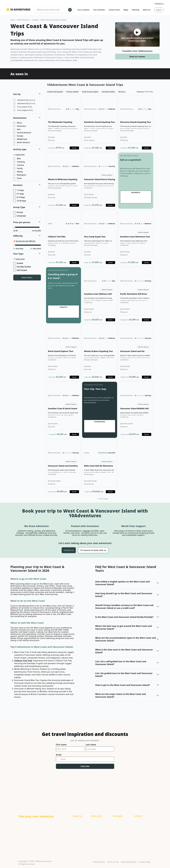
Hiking (18, 172)
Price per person (22, 222)
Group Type (19, 207)
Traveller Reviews (80, 827)
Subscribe (85, 766)
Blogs (126, 10)
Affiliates (117, 822)
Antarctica (20, 126)
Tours (13, 20)
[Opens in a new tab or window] (131, 850)
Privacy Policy (99, 862)
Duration (18, 185)
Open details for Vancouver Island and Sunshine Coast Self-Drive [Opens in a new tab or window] (64, 467)
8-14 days (19, 197)
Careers (76, 835)
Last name (91, 745)
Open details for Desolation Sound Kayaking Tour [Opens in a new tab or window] (100, 123)
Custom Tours (114, 10)
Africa (18, 123)
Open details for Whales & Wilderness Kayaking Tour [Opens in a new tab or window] (64, 181)
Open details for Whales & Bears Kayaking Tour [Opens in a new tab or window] (100, 353)
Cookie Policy (145, 862)
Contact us (159, 3)
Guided (18, 263)
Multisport (20, 175)
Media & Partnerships (122, 831)
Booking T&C (96, 827)
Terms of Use (113, 862)
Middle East (20, 139)
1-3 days (19, 190)
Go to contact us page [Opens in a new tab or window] (136, 181)
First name (61, 745)
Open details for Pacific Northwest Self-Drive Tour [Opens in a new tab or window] (136, 295)
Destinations (20, 118)
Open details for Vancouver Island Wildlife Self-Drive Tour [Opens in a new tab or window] (136, 410)
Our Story (77, 822)
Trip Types (95, 840)
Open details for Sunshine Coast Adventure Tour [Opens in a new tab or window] (136, 238)
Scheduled (20, 216)
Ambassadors (119, 827)
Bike (17, 159)
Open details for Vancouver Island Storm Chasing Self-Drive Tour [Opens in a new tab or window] (100, 181)
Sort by (17, 94)
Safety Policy (96, 831)
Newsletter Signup (142, 822)
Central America (22, 133)
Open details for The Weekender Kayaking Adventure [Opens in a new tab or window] (64, 123)
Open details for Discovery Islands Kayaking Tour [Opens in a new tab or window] (136, 123)
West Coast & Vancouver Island (53, 20)
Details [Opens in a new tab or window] (74, 148)
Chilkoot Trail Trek (23, 661)
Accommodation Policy (101, 822)
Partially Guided (22, 267)
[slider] (14, 227)
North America (23, 20)
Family (18, 168)
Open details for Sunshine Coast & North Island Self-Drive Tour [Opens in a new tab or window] (64, 410)
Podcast (76, 831)
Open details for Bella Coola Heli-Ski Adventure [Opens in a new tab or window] (100, 467)
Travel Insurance (98, 844)
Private (18, 212)
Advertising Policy (129, 862)
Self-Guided (20, 270)
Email (59, 755)
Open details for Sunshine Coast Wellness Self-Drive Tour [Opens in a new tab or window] (100, 295)
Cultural (19, 165)
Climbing (19, 162)
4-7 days (19, 194)
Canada (35, 20)
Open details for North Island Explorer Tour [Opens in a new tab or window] (64, 353)
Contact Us (139, 827)
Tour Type (18, 254)
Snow (18, 178)
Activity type (20, 149)
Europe (18, 136)
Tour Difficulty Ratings (100, 835)
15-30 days (20, 201)
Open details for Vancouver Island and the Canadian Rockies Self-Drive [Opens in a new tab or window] (136, 353)
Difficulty (18, 236)
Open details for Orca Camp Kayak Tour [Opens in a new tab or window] (100, 238)
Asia (17, 129)
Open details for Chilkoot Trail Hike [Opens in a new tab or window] (64, 238)
